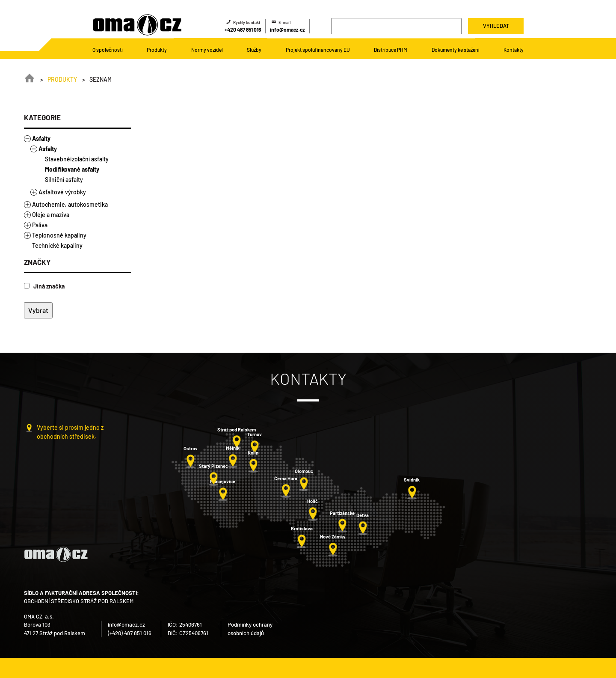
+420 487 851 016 (243, 30)
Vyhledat (496, 26)
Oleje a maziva (51, 215)
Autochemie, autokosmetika (70, 204)
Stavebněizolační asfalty (77, 159)
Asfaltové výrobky (62, 192)
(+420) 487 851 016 (130, 633)
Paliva (40, 225)
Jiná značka (44, 286)
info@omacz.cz (287, 30)
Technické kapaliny (57, 245)
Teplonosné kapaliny (59, 235)
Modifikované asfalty (72, 169)
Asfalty (41, 138)
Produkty (62, 79)
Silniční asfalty (64, 180)
